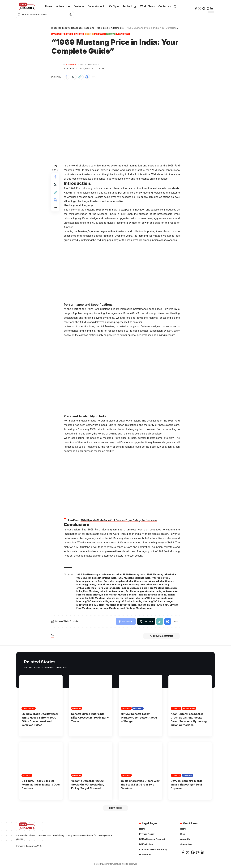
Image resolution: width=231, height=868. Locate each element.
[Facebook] (196, 9)
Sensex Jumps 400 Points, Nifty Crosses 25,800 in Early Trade (90, 718)
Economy (138, 708)
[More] (94, 77)
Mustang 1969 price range (158, 601)
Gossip (89, 34)
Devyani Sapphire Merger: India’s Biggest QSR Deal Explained (188, 785)
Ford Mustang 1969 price (137, 585)
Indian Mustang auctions (152, 595)
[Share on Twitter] (73, 77)
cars (90, 197)
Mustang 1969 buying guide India (154, 598)
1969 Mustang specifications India (96, 578)
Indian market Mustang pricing (119, 595)
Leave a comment (161, 636)
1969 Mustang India (134, 574)
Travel (111, 34)
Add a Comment (89, 65)
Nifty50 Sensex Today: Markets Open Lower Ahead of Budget (139, 718)
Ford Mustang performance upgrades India (122, 588)
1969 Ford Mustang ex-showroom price (99, 574)
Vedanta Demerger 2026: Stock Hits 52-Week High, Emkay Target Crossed (88, 785)
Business (79, 34)
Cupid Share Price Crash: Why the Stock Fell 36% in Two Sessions (140, 785)
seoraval (72, 65)
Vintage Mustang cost (112, 608)
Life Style (100, 34)
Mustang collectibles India (121, 605)
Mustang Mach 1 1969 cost (153, 605)
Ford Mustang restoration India (144, 591)
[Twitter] (200, 9)
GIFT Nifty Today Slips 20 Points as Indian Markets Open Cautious (41, 785)
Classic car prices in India (149, 581)
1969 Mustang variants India (134, 578)
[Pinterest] (204, 9)
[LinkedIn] (212, 9)
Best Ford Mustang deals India (115, 581)
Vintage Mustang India (139, 608)
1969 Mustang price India (161, 574)
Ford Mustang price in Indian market (104, 591)
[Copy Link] (80, 77)
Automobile (58, 34)
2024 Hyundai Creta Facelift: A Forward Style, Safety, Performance (119, 520)
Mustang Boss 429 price (90, 605)
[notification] (175, 6)
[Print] (87, 77)
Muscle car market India (120, 598)
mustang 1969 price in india (125, 601)
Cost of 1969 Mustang (109, 585)
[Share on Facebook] (66, 77)
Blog (70, 34)
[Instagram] (208, 9)
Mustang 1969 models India (92, 601)
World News (123, 34)
